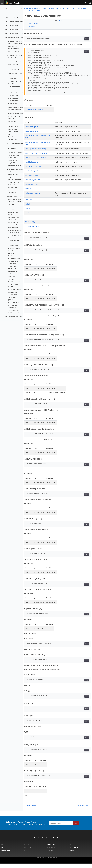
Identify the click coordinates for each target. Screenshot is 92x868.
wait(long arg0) (30, 226)
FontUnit (10, 137)
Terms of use (47, 865)
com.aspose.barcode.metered (14, 317)
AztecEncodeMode (13, 217)
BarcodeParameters (14, 51)
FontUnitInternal (12, 140)
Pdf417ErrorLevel (13, 287)
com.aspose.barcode (12, 18)
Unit (9, 207)
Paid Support (74, 852)
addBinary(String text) (32, 131)
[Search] (12, 9)
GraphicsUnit (12, 256)
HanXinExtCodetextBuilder (14, 153)
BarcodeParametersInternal (14, 55)
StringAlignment (12, 305)
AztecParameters (13, 46)
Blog (26, 854)
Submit (76, 827)
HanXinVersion (12, 266)
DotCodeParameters (14, 116)
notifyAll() (28, 213)
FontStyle (11, 134)
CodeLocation (12, 238)
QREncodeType (12, 295)
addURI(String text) (32, 180)
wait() (27, 222)
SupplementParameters (15, 199)
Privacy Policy (41, 865)
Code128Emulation (13, 233)
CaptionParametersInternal (14, 74)
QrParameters (12, 193)
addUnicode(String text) (33, 184)
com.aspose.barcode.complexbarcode (16, 25)
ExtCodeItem (12, 124)
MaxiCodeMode (12, 172)
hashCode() (29, 204)
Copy (82, 39)
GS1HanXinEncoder (14, 146)
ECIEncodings (12, 119)
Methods (32, 26)
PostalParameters (13, 187)
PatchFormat (11, 279)
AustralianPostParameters (14, 41)
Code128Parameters (14, 84)
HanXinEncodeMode (14, 259)
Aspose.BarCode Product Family (38, 8)
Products (27, 849)
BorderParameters (13, 64)
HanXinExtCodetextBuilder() (34, 110)
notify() (28, 208)
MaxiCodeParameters (14, 174)
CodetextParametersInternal (15, 93)
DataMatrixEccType (13, 240)
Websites (50, 854)
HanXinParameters (13, 155)
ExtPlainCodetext (13, 132)
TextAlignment (12, 308)
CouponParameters (13, 101)
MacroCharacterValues (14, 165)
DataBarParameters (14, 103)
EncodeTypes (12, 121)
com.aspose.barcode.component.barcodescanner (19, 29)
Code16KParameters (14, 86)
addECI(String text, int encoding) (36, 149)
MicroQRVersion (13, 277)
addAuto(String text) (32, 127)
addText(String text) (32, 175)
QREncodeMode (13, 292)
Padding (10, 177)
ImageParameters (13, 160)
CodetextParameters (14, 89)
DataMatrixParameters (14, 110)
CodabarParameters (14, 76)
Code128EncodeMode (14, 235)
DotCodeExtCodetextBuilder (15, 114)
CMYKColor (11, 67)
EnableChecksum (13, 251)
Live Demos (28, 852)
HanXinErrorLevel (13, 261)
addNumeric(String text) (33, 171)
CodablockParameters (14, 81)
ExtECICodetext (12, 129)
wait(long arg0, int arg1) (33, 231)
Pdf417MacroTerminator (15, 290)
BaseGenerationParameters (15, 62)
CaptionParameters (13, 70)
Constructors (33, 23)
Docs (3, 852)
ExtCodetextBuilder (13, 127)
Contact (52, 865)
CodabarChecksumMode (15, 230)
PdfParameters (12, 185)
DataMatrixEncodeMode (15, 243)
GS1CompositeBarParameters (15, 143)
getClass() (29, 193)
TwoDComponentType (14, 313)
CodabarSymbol (12, 79)
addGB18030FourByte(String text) (36, 153)
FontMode (11, 253)
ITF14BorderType (13, 269)
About (72, 854)
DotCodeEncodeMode (14, 248)
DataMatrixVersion (13, 246)
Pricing (72, 849)
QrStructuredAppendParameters (16, 197)
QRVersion (11, 300)
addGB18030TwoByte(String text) (36, 160)
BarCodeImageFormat (14, 222)
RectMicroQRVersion (14, 302)
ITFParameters (12, 158)
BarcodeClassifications (14, 225)
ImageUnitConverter (14, 163)
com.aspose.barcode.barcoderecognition (17, 21)
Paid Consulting (6, 854)
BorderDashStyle (13, 227)
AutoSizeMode (12, 215)
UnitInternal (11, 209)
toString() (28, 217)
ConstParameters (13, 98)
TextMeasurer (12, 204)
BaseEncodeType (13, 58)
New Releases (51, 849)
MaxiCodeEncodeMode (15, 274)
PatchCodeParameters (14, 180)
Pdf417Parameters (13, 182)
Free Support (51, 852)
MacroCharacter (12, 271)
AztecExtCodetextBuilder (15, 44)
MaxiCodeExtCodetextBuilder (15, 169)
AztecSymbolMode (13, 220)
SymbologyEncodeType (15, 202)
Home (26, 8)
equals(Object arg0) (32, 189)
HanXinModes (12, 264)
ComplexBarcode (13, 95)
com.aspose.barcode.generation (14, 37)
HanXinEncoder (12, 149)
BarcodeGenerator (13, 49)
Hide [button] (58, 21)
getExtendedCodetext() (33, 197)
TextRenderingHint (13, 310)
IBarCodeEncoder (13, 212)
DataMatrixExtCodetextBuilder (15, 107)
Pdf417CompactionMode (15, 282)
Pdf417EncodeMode (14, 284)
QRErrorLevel (12, 297)
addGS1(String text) (32, 166)
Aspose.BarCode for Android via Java (59, 8)
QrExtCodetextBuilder (14, 190)
